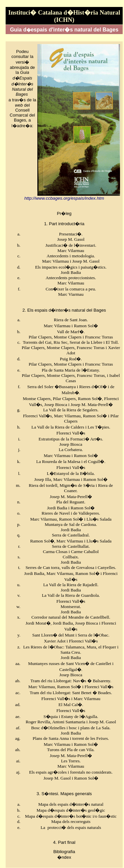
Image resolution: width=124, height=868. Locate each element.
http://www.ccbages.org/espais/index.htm (64, 198)
